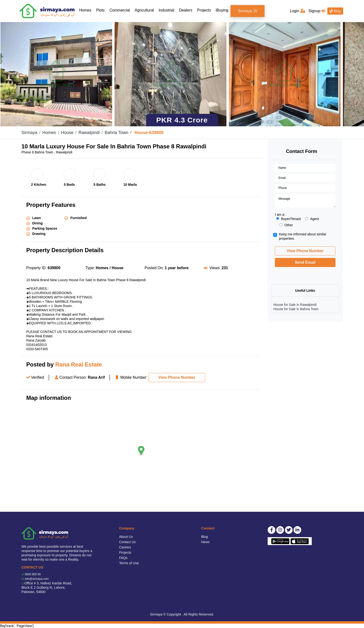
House (67, 133)
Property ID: (37, 268)
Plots (100, 10)
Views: (215, 268)
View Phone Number (177, 377)
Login (298, 11)
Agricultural (144, 10)
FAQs (123, 558)
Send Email (305, 262)
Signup (317, 11)
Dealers (186, 10)
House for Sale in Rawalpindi (295, 305)
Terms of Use (129, 563)
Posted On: (154, 268)
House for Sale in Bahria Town (296, 309)
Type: (90, 268)
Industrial (166, 10)
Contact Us (127, 542)
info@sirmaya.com (37, 579)
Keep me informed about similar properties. (303, 236)
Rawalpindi (89, 133)
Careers (125, 547)
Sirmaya (29, 133)
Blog (335, 11)
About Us (126, 537)
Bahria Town (117, 133)
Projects (204, 10)
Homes (87, 10)
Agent (312, 219)
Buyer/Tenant (289, 219)
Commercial (120, 10)
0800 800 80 (33, 574)
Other (286, 225)
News (205, 542)
